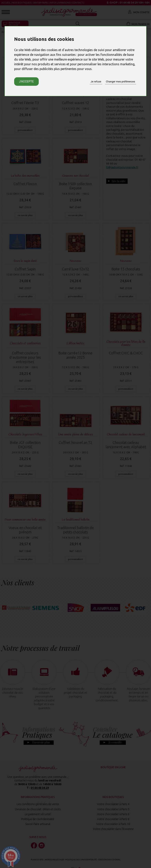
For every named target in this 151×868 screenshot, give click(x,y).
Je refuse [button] (96, 82)
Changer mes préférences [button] (121, 82)
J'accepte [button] (26, 81)
